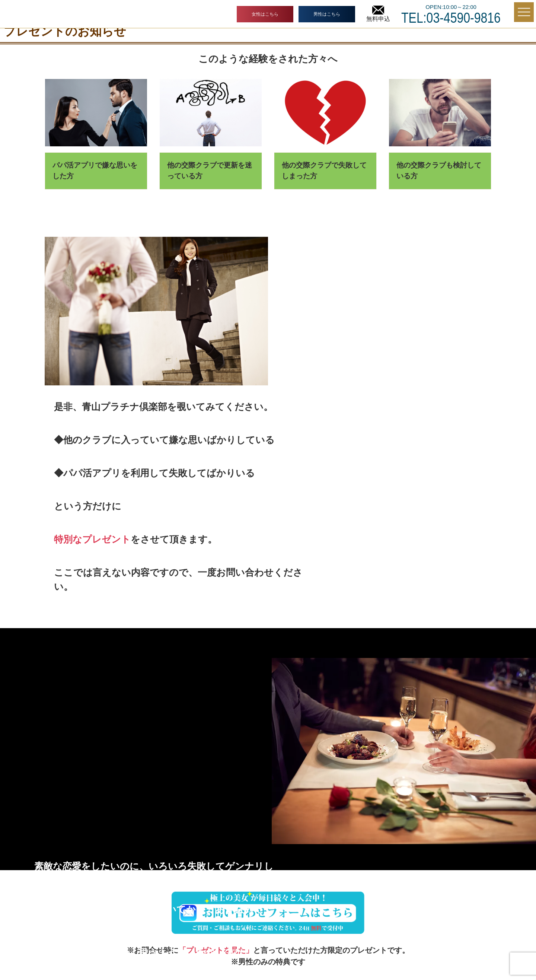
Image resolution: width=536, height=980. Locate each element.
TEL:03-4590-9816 (451, 18)
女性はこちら (265, 14)
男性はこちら (327, 14)
